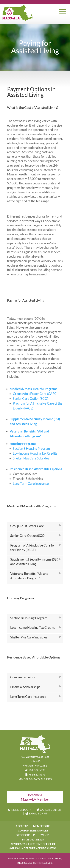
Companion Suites (22, 677)
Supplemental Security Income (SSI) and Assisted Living (34, 562)
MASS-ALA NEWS (33, 839)
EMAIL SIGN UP (36, 813)
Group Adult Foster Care (27, 526)
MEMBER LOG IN (20, 810)
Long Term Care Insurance (31, 484)
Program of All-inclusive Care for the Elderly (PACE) (33, 548)
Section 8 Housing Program (31, 449)
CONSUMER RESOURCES (33, 830)
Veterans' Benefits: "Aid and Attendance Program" (29, 576)
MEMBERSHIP (42, 826)
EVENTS (45, 835)
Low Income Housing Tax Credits (35, 453)
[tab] (35, 527)
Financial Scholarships (25, 687)
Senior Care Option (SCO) (31, 399)
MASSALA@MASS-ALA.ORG (35, 779)
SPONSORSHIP (26, 835)
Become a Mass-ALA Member (35, 797)
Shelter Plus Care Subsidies (29, 637)
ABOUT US (22, 826)
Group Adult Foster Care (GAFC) (35, 394)
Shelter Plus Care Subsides (31, 458)
